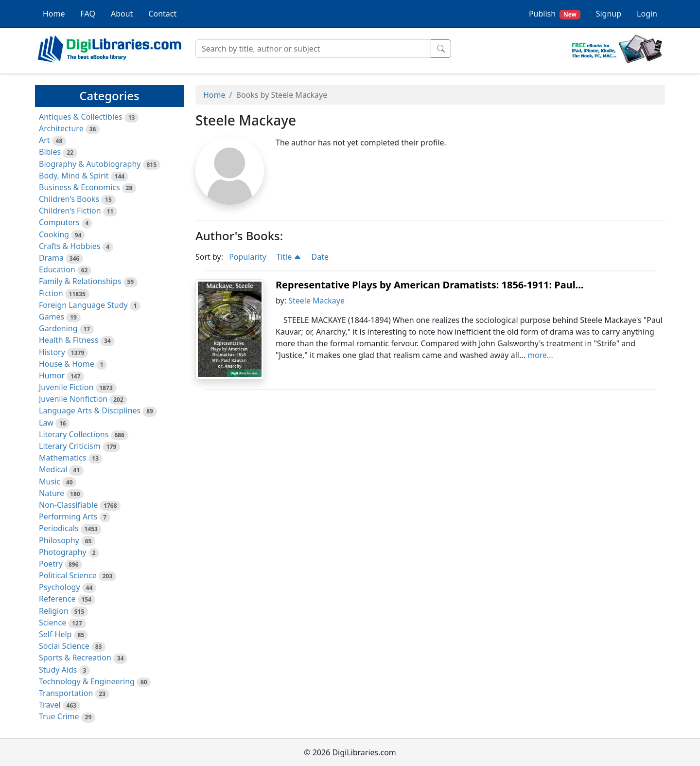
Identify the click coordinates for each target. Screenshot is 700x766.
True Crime (59, 716)
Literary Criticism (70, 446)
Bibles (50, 152)
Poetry (51, 564)
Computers (59, 222)
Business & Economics (79, 187)
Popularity (248, 257)
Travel (50, 705)
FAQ (88, 14)
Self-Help (55, 634)
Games (52, 317)
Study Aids (58, 670)
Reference (57, 599)
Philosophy (59, 540)
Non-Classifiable (68, 505)
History (52, 352)
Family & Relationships (80, 281)
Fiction (51, 293)
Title (289, 257)
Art (44, 140)
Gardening (58, 328)
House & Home (67, 364)
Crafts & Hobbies (70, 246)
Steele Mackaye (316, 301)
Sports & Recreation (75, 658)
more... (540, 355)
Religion (54, 611)
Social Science (64, 646)
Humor (52, 375)
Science (52, 623)
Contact (162, 14)
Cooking (54, 234)
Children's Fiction (70, 211)
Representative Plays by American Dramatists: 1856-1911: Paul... (429, 285)
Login (647, 14)
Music (50, 481)
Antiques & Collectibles (81, 117)
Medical (53, 469)
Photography (63, 552)
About (122, 14)
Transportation (66, 693)
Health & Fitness (69, 340)
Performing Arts (68, 517)
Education (57, 269)
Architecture (61, 128)
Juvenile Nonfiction (73, 399)
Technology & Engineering (87, 681)
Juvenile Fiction (66, 387)
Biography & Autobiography (90, 164)
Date (320, 257)
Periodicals (59, 528)
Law (46, 423)
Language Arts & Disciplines (90, 410)
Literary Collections (74, 434)
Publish (555, 14)
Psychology (60, 587)
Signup (609, 14)
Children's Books (69, 199)
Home (54, 14)
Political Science (68, 575)
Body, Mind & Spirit (74, 176)
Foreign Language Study (83, 305)
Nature (52, 493)
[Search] (313, 49)
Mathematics (62, 458)
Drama (51, 258)
